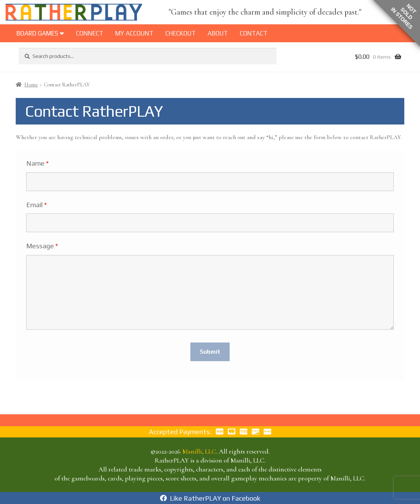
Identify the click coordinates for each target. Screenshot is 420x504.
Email (36, 205)
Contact (254, 33)
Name (37, 163)
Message (42, 246)
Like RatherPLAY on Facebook (210, 498)
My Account (134, 33)
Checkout (180, 33)
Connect (90, 33)
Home (31, 85)
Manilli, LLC (199, 451)
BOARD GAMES (40, 33)
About (218, 33)
